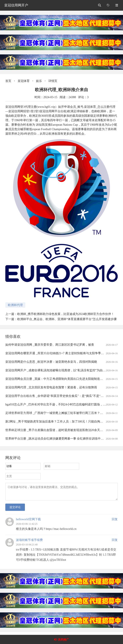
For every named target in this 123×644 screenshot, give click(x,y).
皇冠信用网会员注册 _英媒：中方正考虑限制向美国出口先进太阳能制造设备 (56, 379)
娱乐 (39, 81)
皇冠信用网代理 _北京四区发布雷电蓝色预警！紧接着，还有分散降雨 (51, 387)
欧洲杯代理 (15, 305)
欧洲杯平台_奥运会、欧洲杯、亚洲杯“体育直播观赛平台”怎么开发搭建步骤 (67, 319)
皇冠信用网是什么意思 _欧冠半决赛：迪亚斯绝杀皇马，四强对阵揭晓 (51, 362)
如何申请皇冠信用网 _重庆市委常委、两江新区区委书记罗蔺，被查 (50, 345)
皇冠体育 (24, 81)
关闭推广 (63, 640)
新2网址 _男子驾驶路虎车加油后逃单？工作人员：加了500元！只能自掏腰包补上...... (61, 422)
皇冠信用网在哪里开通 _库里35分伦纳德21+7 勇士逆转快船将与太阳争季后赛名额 (59, 353)
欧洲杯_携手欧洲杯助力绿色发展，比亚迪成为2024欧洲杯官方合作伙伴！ (66, 314)
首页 (8, 81)
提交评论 (15, 510)
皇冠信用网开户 (16, 5)
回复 (115, 522)
